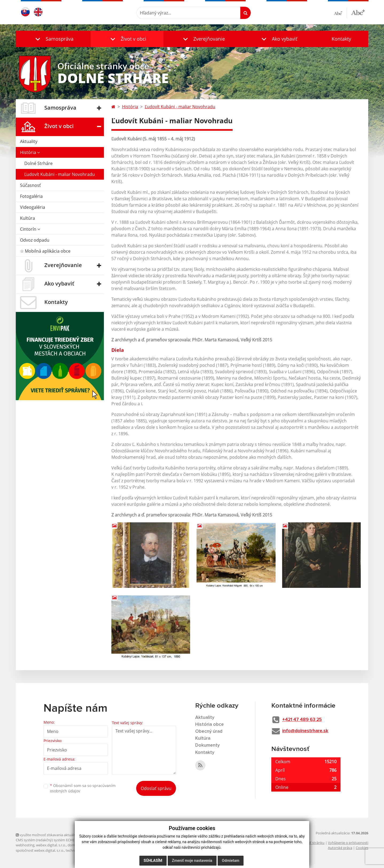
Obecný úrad (209, 732)
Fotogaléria (31, 196)
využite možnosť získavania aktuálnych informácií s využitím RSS (69, 835)
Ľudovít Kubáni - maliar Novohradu (60, 174)
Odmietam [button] (231, 861)
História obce (210, 725)
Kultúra (28, 218)
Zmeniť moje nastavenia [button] (192, 861)
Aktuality (29, 141)
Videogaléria (33, 207)
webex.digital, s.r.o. (51, 846)
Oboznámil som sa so (83, 788)
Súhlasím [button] (153, 861)
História (30, 152)
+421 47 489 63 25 (305, 720)
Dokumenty (208, 746)
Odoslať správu (156, 788)
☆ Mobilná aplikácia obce (45, 251)
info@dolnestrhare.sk (307, 731)
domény (74, 846)
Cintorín (30, 229)
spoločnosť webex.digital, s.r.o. (40, 851)
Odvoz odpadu (35, 240)
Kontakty (341, 39)
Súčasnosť (30, 185)
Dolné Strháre (38, 163)
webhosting (25, 846)
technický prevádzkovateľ (86, 851)
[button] (53, 39)
